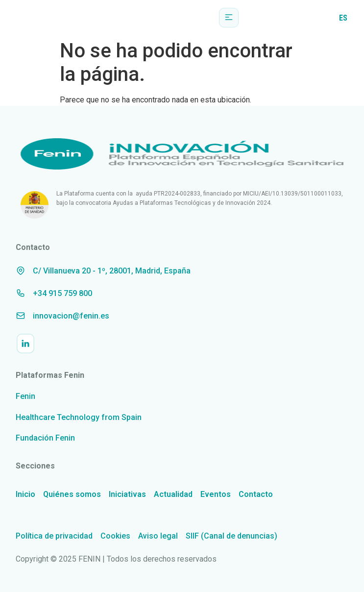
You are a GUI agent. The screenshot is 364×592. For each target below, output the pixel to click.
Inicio (25, 494)
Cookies (115, 536)
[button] (229, 18)
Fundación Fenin (45, 438)
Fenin (25, 396)
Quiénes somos (72, 494)
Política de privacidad (54, 536)
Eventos (216, 494)
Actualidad (173, 494)
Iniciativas (127, 494)
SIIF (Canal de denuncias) (231, 536)
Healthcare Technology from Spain (79, 417)
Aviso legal (158, 536)
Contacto (256, 494)
